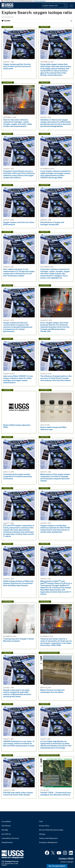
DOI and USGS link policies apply (51, 830)
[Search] (66, 5)
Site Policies (6, 826)
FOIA (41, 822)
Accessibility (6, 822)
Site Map (5, 830)
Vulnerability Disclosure (10, 838)
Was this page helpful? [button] (57, 866)
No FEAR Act (6, 834)
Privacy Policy (44, 826)
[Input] (55, 5)
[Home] (7, 7)
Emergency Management (48, 842)
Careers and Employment (48, 838)
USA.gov (42, 834)
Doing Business (7, 842)
